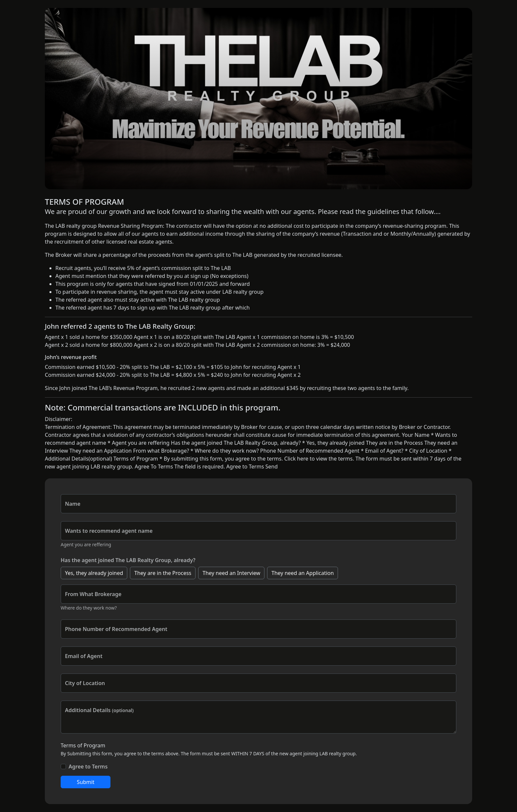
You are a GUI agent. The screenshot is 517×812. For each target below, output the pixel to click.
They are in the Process (163, 573)
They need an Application (303, 573)
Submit (86, 782)
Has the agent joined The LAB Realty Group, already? (128, 560)
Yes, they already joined (94, 573)
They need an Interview (231, 573)
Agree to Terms (88, 767)
